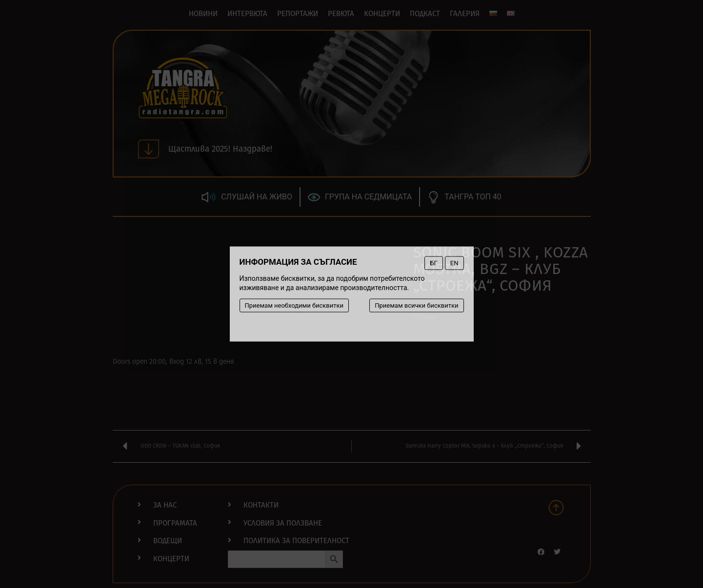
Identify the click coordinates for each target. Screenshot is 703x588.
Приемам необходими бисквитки (294, 305)
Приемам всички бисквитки (416, 305)
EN (454, 263)
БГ (433, 263)
